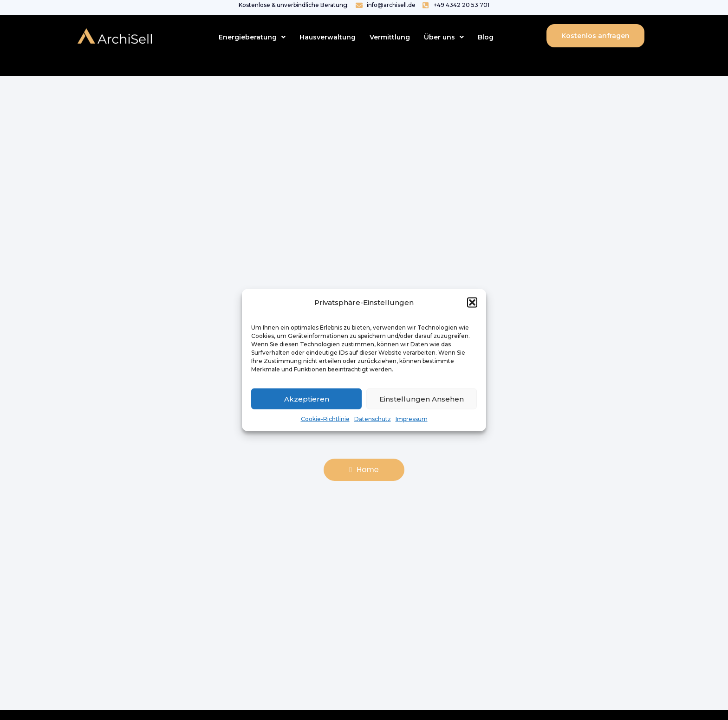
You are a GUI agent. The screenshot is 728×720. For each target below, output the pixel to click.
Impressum (412, 419)
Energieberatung (252, 37)
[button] (472, 303)
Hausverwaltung (328, 37)
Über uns (444, 37)
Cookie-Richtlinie (325, 419)
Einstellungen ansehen (422, 399)
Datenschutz (373, 419)
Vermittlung (390, 37)
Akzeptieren (307, 399)
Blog (486, 37)
